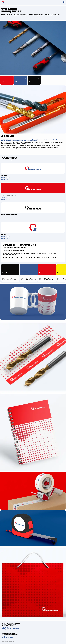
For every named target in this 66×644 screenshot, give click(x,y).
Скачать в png (5, 178)
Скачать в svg (5, 180)
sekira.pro (7, 637)
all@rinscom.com (11, 628)
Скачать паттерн (6, 161)
